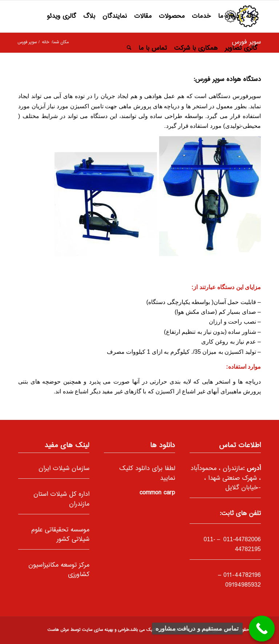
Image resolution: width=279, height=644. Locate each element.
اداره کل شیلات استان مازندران (61, 499)
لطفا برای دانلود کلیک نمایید (147, 473)
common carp (157, 493)
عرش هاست (58, 630)
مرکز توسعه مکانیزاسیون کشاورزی (59, 570)
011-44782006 (241, 539)
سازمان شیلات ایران (64, 469)
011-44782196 (242, 575)
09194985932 (243, 585)
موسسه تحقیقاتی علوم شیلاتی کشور (60, 535)
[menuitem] (252, 16)
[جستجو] (129, 48)
